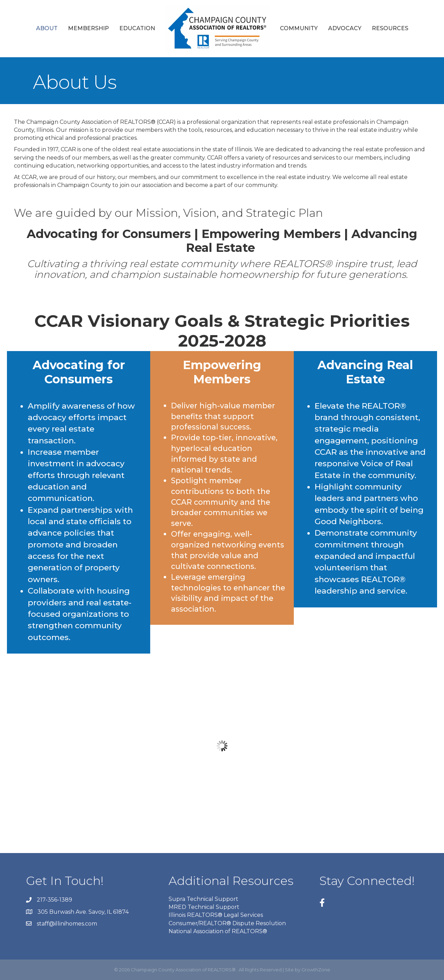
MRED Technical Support (204, 907)
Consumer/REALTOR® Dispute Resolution (227, 923)
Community (299, 28)
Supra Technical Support (203, 899)
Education (137, 28)
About (47, 28)
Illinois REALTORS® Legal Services (216, 915)
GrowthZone (316, 970)
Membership (88, 28)
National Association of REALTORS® (218, 931)
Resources (390, 28)
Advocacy (345, 28)
